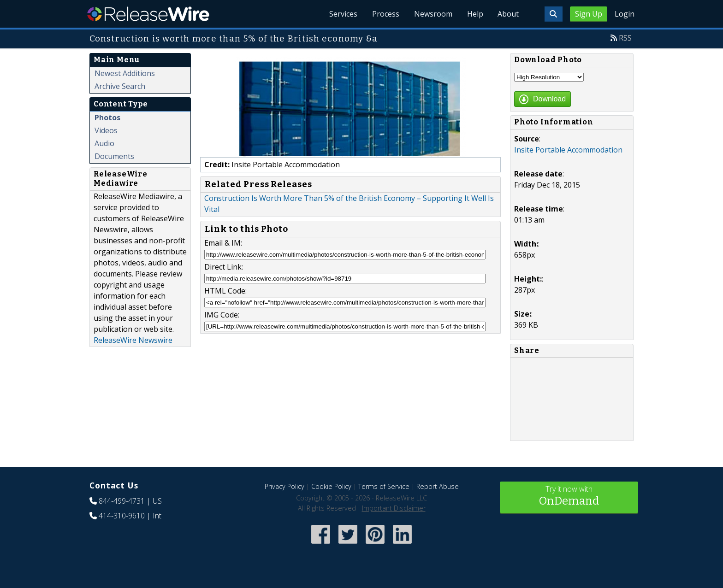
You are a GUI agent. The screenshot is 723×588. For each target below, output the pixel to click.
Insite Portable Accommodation (568, 150)
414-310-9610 (122, 516)
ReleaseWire (148, 14)
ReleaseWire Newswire (133, 340)
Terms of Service (384, 486)
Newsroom (433, 14)
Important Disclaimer (394, 508)
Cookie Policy (331, 486)
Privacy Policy (284, 486)
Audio (104, 143)
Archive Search (120, 86)
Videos (106, 130)
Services (343, 14)
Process (385, 14)
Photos (107, 118)
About (508, 14)
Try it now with (569, 497)
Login (625, 14)
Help (475, 14)
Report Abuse (438, 486)
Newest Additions (125, 73)
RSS (625, 38)
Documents (114, 156)
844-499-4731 (122, 501)
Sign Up (589, 14)
